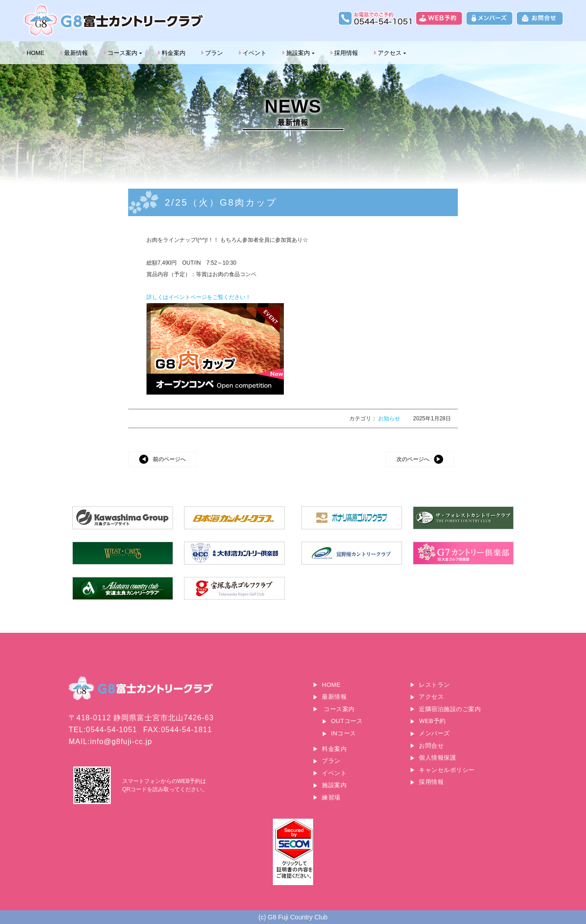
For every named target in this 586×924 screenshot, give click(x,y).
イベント (255, 53)
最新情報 (76, 53)
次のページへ (413, 459)
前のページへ (169, 459)
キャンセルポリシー (447, 770)
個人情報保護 (437, 758)
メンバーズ (434, 733)
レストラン (434, 685)
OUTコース (347, 721)
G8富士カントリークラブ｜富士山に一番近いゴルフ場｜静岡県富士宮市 (114, 20)
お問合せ (431, 746)
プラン (214, 53)
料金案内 (174, 53)
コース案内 (122, 53)
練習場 (331, 797)
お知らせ (390, 419)
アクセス (390, 53)
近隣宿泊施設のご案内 (450, 709)
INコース (344, 733)
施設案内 (298, 53)
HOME (35, 53)
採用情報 (346, 53)
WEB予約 (432, 721)
